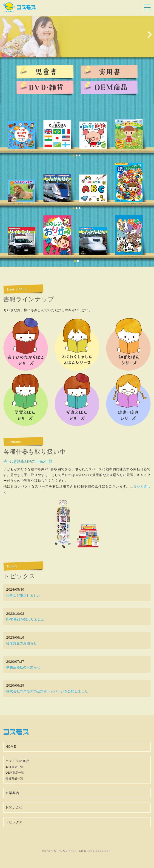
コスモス (20, 7)
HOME (11, 747)
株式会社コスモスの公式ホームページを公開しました (47, 691)
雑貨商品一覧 (14, 778)
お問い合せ (14, 807)
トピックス (14, 822)
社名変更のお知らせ (22, 643)
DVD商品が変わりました (25, 619)
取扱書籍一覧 (14, 767)
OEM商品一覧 (15, 773)
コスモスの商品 (17, 761)
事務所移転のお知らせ (23, 667)
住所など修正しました (23, 595)
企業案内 (12, 793)
